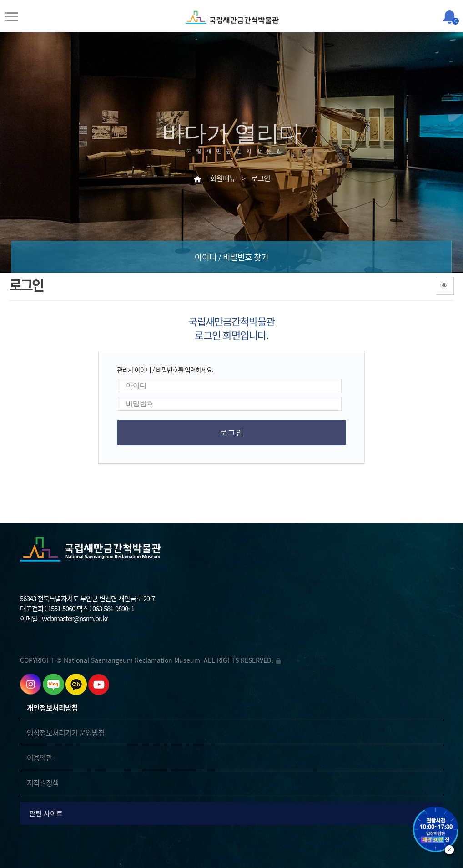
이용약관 (40, 757)
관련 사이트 (233, 813)
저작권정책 (43, 782)
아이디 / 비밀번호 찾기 (231, 257)
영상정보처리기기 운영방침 (66, 732)
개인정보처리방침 (52, 707)
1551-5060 (61, 609)
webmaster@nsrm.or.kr (75, 619)
